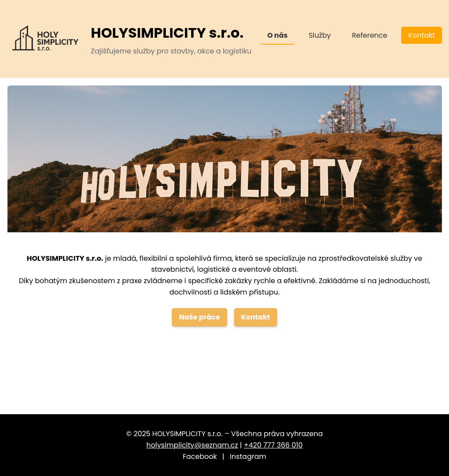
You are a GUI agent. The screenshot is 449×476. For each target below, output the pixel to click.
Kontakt (422, 35)
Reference (370, 35)
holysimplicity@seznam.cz (192, 445)
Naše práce (199, 317)
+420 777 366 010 (273, 445)
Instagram (248, 456)
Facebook (200, 456)
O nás (277, 35)
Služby (320, 35)
